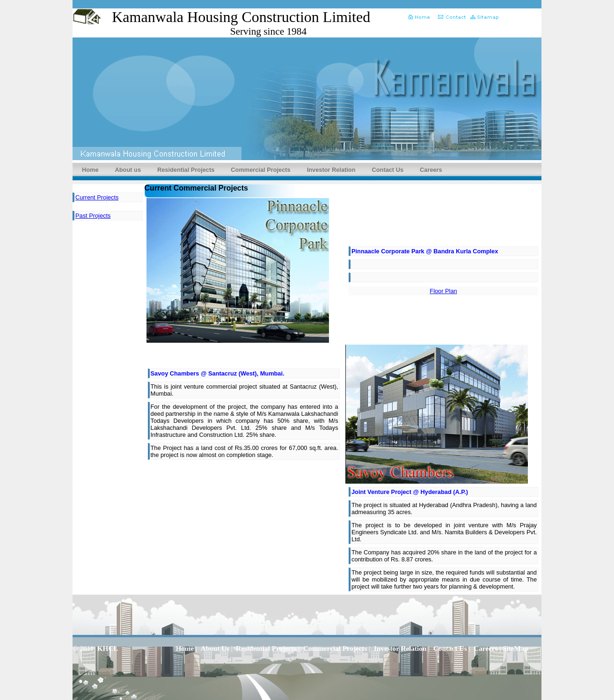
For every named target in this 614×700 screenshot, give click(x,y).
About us (128, 170)
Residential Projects (186, 170)
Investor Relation (331, 170)
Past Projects (93, 216)
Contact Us (388, 170)
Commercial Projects (260, 170)
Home (90, 170)
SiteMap (515, 648)
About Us (215, 648)
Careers (431, 170)
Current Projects (97, 197)
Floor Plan (443, 291)
